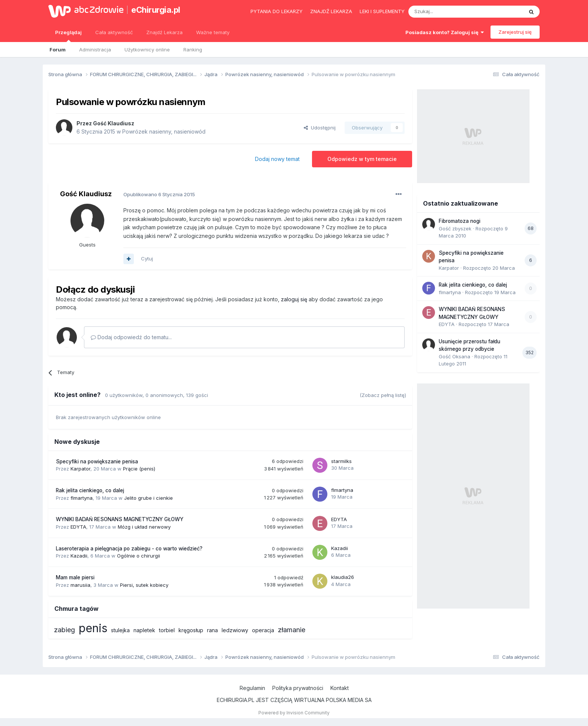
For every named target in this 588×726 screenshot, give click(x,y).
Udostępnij (320, 128)
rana (212, 630)
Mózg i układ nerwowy (144, 527)
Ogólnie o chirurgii (139, 556)
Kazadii (79, 556)
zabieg (64, 630)
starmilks (341, 461)
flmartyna (82, 498)
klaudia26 (343, 577)
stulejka (120, 630)
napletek (144, 630)
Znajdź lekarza (331, 11)
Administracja (95, 50)
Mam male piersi (75, 577)
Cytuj (147, 259)
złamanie (292, 630)
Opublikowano (159, 194)
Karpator (80, 469)
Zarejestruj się (515, 32)
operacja (263, 630)
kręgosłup (191, 630)
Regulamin (252, 688)
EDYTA (78, 527)
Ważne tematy (213, 32)
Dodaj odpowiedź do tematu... (131, 337)
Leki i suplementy (382, 11)
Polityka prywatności (298, 688)
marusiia (80, 585)
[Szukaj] (447, 12)
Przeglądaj (68, 36)
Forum (58, 50)
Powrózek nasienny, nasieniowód (164, 132)
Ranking (193, 50)
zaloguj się (294, 299)
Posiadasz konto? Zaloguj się (445, 32)
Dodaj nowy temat (277, 159)
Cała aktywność (114, 32)
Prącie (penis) (139, 469)
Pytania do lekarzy (277, 11)
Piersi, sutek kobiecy (144, 585)
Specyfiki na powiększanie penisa (97, 461)
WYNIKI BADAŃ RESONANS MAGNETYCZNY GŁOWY (120, 519)
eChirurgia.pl (156, 10)
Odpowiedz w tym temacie (362, 159)
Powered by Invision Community (294, 713)
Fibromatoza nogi (460, 221)
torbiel (167, 630)
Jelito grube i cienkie (148, 498)
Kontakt (340, 688)
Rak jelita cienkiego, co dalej (90, 490)
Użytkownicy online (147, 50)
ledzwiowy (235, 630)
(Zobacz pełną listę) (383, 395)
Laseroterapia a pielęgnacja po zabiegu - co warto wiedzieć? (129, 549)
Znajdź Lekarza (164, 32)
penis (93, 628)
